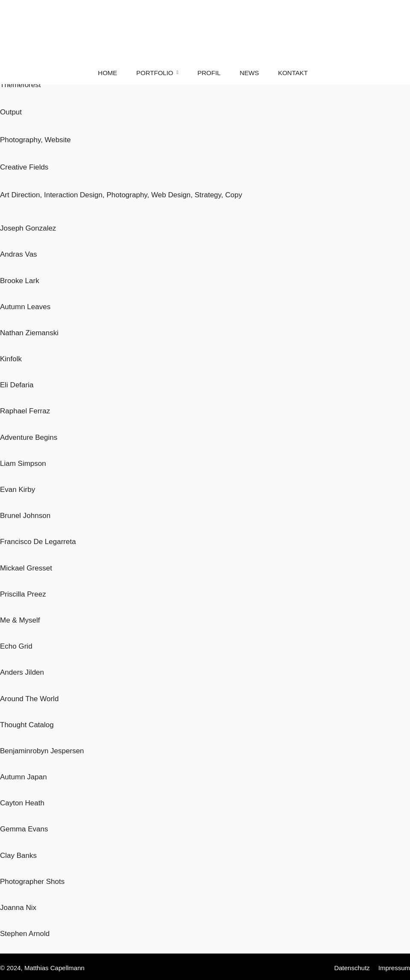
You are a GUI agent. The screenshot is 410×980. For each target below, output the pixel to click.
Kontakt (293, 73)
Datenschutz (352, 968)
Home (107, 73)
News (249, 73)
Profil (209, 73)
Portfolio (155, 73)
